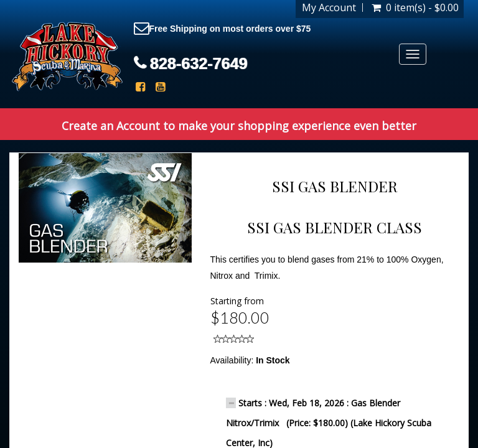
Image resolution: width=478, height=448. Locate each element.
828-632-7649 (199, 63)
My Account (329, 7)
